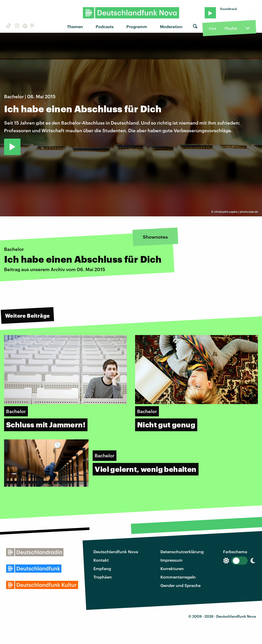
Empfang (102, 568)
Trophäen (103, 577)
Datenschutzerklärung (182, 552)
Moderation (171, 26)
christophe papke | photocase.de (236, 212)
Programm (137, 26)
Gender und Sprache (181, 585)
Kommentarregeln (178, 577)
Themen (75, 26)
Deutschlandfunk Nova (116, 552)
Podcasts (105, 26)
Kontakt (101, 560)
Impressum (171, 560)
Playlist (231, 28)
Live (213, 28)
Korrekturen (172, 568)
